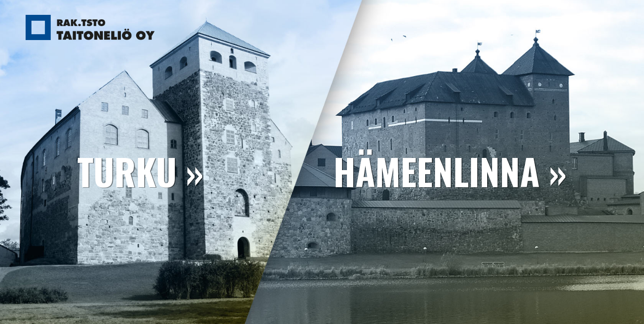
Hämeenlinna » (450, 171)
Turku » (140, 171)
